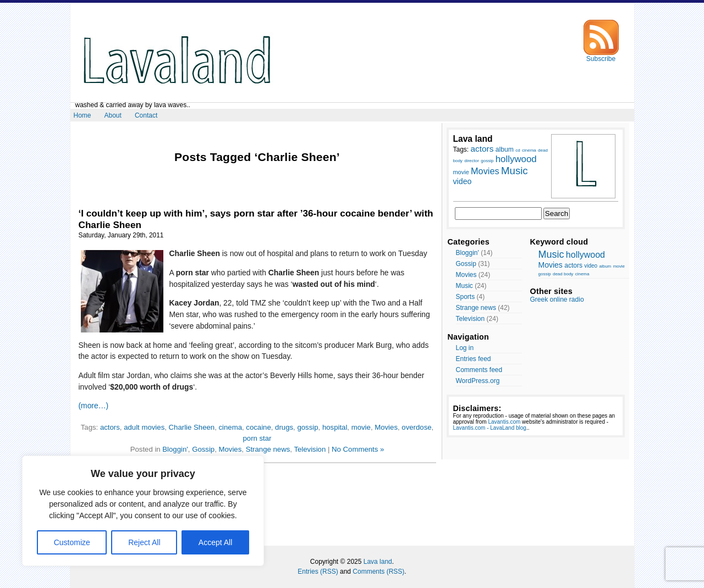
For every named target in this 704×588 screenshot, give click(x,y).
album (605, 266)
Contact (146, 115)
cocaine (258, 427)
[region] (143, 511)
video (591, 266)
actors (110, 427)
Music (464, 286)
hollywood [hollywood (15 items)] (516, 159)
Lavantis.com (504, 422)
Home (82, 115)
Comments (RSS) (378, 572)
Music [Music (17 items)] (515, 171)
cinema (230, 427)
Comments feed (479, 370)
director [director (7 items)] (472, 161)
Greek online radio (557, 299)
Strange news (268, 449)
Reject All (144, 542)
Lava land (378, 562)
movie (361, 427)
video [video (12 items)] (463, 181)
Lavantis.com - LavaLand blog (490, 428)
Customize (72, 542)
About (113, 115)
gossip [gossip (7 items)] (487, 161)
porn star (257, 438)
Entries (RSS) (318, 572)
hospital (335, 427)
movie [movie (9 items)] (461, 172)
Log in (465, 348)
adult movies (144, 427)
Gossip (203, 449)
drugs (284, 427)
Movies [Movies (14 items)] (485, 171)
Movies (386, 427)
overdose (416, 427)
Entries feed (474, 359)
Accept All (215, 542)
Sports (466, 297)
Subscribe (601, 56)
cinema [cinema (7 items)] (529, 150)
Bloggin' (175, 449)
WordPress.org (478, 381)
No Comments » (358, 449)
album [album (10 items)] (505, 149)
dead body (563, 274)
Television (310, 449)
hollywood (585, 255)
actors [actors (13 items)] (482, 149)
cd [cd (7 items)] (518, 150)
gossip (307, 427)
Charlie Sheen (192, 427)
